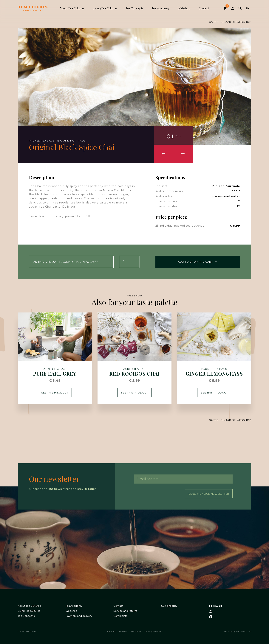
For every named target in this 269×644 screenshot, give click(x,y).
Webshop (184, 8)
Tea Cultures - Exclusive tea (33, 8)
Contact (204, 8)
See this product (55, 393)
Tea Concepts (135, 8)
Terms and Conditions (117, 631)
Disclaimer (136, 631)
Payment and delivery (79, 616)
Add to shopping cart (198, 262)
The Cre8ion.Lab (244, 631)
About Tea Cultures (72, 8)
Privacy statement (154, 631)
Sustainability (169, 606)
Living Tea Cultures (105, 8)
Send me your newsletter (209, 494)
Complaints (120, 616)
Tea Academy (161, 8)
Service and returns (125, 611)
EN (248, 8)
